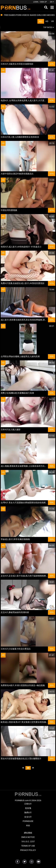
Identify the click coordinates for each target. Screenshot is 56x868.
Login (36, 2)
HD (47, 21)
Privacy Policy (28, 850)
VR (52, 21)
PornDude (28, 821)
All (41, 21)
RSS (28, 826)
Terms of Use (28, 846)
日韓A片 (28, 804)
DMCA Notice (28, 837)
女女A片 (28, 817)
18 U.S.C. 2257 (28, 841)
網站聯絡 (28, 833)
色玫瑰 (28, 808)
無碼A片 (28, 812)
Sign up (43, 2)
